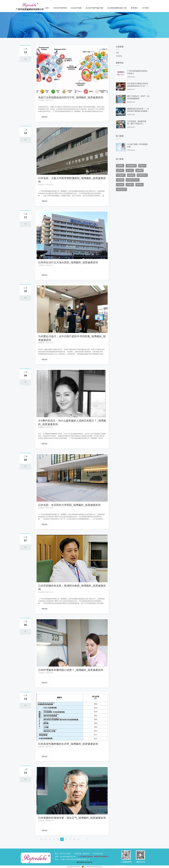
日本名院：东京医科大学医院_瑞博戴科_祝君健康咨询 (69, 505)
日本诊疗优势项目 (60, 8)
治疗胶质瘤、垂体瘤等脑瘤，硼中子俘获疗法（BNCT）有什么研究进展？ (138, 124)
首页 (47, 8)
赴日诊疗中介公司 (133, 180)
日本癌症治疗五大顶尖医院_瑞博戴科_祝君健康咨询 (68, 262)
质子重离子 (121, 175)
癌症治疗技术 (121, 189)
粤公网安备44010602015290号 (93, 867)
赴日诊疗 (120, 170)
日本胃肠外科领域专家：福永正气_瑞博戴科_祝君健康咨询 (72, 818)
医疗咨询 (139, 185)
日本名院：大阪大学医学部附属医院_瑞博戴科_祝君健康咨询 (72, 180)
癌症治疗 (142, 166)
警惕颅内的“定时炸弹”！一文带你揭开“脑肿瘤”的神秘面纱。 (138, 111)
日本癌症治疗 (142, 175)
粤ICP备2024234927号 (74, 867)
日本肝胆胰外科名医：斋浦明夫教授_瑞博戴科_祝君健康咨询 (72, 588)
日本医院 (120, 180)
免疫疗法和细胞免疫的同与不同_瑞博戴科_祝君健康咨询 (71, 97)
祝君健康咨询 (131, 166)
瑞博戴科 (120, 166)
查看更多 (45, 117)
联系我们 (134, 8)
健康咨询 (131, 175)
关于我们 (146, 8)
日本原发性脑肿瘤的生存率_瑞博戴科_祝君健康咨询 (68, 744)
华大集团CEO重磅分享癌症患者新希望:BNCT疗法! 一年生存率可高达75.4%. (138, 86)
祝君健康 (139, 170)
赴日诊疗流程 (76, 8)
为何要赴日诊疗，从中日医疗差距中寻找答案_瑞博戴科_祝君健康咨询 (72, 338)
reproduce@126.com (68, 856)
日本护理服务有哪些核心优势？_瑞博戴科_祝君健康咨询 (71, 670)
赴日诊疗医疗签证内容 (95, 8)
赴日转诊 (120, 185)
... (82, 839)
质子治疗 (130, 170)
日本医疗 (130, 185)
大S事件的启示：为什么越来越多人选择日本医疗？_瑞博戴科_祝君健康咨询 (72, 422)
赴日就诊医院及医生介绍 (117, 8)
